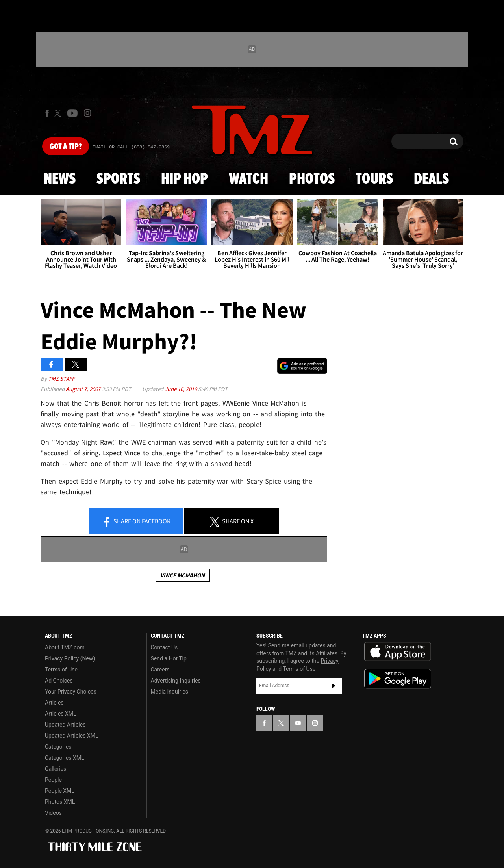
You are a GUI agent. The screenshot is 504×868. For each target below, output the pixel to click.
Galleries (56, 769)
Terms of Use (61, 670)
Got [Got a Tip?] (66, 147)
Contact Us (164, 647)
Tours (374, 179)
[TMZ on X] (59, 113)
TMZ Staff (61, 379)
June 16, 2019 (181, 389)
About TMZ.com (65, 647)
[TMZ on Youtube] (72, 113)
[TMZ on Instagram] (87, 113)
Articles (54, 703)
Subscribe (334, 686)
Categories (58, 747)
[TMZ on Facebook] (47, 113)
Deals (431, 179)
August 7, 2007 (84, 389)
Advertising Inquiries (176, 681)
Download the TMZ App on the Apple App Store (398, 652)
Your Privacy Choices (71, 692)
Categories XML (64, 758)
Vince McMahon (183, 575)
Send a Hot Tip (169, 658)
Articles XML (61, 714)
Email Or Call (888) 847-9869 (131, 147)
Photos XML (60, 802)
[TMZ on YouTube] (298, 723)
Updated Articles (65, 725)
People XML (60, 791)
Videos (53, 813)
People (53, 780)
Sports (118, 179)
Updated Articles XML (71, 736)
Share (136, 522)
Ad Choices (59, 681)
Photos (312, 179)
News (60, 179)
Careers (160, 670)
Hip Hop (184, 179)
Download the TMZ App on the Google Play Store (398, 679)
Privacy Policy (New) (70, 658)
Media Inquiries (170, 692)
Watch (248, 179)
